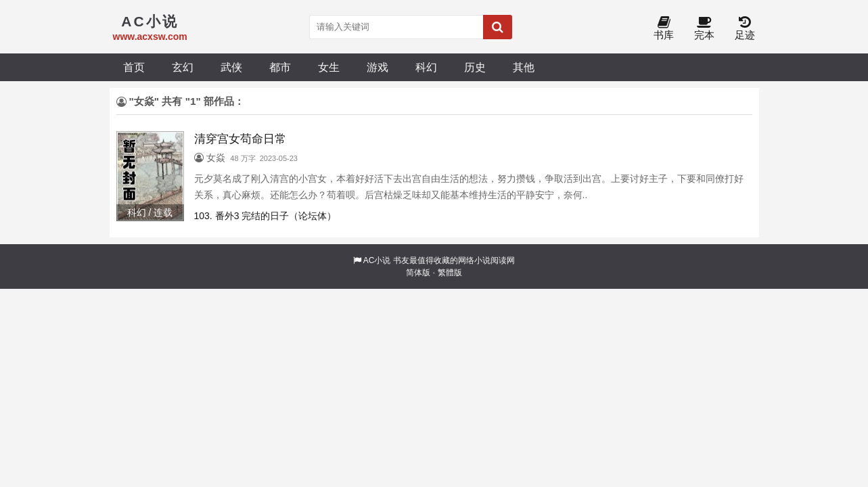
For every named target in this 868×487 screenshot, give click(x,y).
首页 (134, 67)
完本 (704, 29)
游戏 (378, 67)
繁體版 (450, 273)
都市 (280, 67)
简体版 (418, 273)
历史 (475, 67)
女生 (329, 67)
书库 (664, 29)
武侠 (231, 67)
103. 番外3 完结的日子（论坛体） (266, 216)
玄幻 (183, 67)
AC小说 (377, 260)
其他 (524, 67)
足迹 (745, 29)
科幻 (426, 67)
